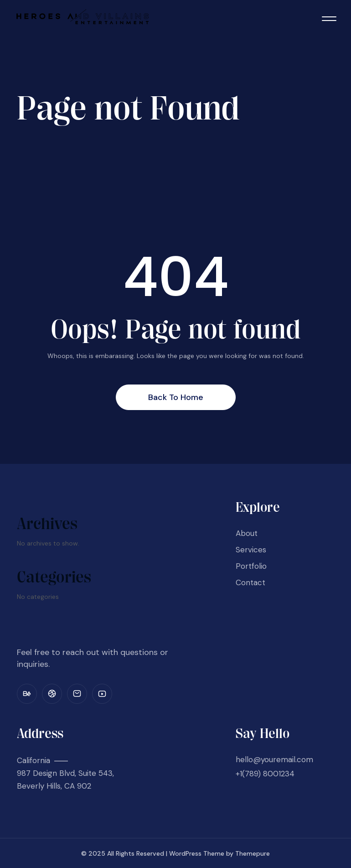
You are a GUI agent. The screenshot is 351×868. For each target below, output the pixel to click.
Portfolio (251, 566)
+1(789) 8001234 (265, 774)
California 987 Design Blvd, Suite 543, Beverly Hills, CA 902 (65, 773)
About (247, 533)
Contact (250, 582)
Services (251, 550)
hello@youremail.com (274, 759)
